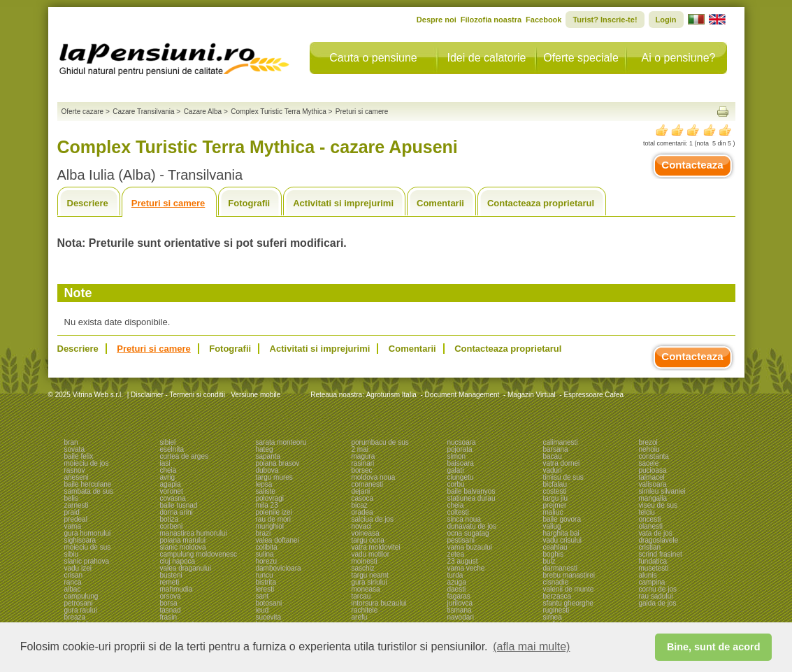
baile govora (562, 519)
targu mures (274, 477)
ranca (73, 582)
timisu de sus (563, 477)
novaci (362, 526)
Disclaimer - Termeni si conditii (178, 395)
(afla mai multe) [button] (531, 646)
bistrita (266, 582)
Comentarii (440, 203)
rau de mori (274, 519)
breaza (75, 617)
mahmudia (177, 589)
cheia (168, 470)
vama (73, 526)
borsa (169, 603)
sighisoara (80, 540)
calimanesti (561, 442)
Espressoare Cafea (593, 395)
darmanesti (560, 568)
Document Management (462, 395)
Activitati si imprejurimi (343, 203)
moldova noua (374, 477)
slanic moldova (183, 547)
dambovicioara (279, 568)
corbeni (172, 526)
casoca (363, 498)
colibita (267, 547)
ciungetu (461, 477)
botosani (269, 603)
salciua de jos (373, 519)
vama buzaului (470, 547)
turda (455, 575)
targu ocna (368, 540)
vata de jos (656, 533)
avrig (168, 477)
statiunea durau (471, 498)
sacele (649, 463)
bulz (549, 561)
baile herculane (88, 484)
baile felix (79, 456)
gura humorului (88, 533)
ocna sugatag (468, 533)
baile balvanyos (471, 491)
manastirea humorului (194, 533)
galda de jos (658, 603)
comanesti (368, 484)
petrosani (79, 603)
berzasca (557, 596)
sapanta (268, 456)
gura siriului (369, 582)
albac (73, 589)
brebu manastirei (569, 575)
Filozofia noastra (491, 20)
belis (72, 498)
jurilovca (460, 603)
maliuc (553, 512)
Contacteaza (692, 165)
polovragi (270, 498)
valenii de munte (569, 589)
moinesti (365, 561)
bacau (553, 456)
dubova (267, 470)
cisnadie (556, 582)
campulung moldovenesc (199, 554)
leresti (265, 589)
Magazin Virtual (532, 395)
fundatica (653, 561)
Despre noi (437, 20)
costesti (555, 491)
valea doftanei (278, 540)
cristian (650, 547)
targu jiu (556, 498)
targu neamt (370, 575)
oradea (362, 512)
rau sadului (656, 596)
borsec (362, 470)
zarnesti (77, 505)
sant (262, 596)
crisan (74, 575)
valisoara (653, 484)
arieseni (77, 477)
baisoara (461, 463)
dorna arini (177, 512)
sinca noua (464, 519)
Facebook (543, 20)
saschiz (363, 568)
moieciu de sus (88, 547)
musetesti (654, 568)
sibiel (168, 442)
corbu (456, 484)
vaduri (553, 470)
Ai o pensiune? (679, 58)
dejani (361, 491)
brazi (264, 533)
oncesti (650, 519)
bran (71, 442)
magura (363, 456)
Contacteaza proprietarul (541, 203)
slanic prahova (87, 561)
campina (652, 582)
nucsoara (462, 442)
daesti (457, 589)
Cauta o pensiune (373, 58)
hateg (265, 449)
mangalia (653, 498)
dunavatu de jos (472, 526)
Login (666, 20)
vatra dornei (562, 463)
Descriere (88, 203)
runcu (265, 575)
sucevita (269, 617)
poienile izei (274, 512)
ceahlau (555, 547)
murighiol (270, 526)
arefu (360, 617)
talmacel (652, 477)
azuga (457, 582)
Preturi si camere (168, 203)
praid (72, 512)
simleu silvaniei (662, 491)
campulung (81, 596)
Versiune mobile (254, 395)
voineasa (366, 533)
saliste (266, 491)
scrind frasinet (661, 554)
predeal (76, 519)
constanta (654, 456)
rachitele (365, 610)
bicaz (360, 505)
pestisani (461, 540)
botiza (170, 519)
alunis (648, 575)
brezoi (648, 442)
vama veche (466, 568)
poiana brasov (278, 463)
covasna (173, 498)
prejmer (555, 505)
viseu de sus (658, 505)
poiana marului (183, 540)
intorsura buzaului (379, 603)
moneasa (366, 589)
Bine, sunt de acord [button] (714, 647)
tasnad (171, 610)
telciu (647, 512)
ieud (262, 610)
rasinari (363, 463)
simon (457, 456)
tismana (460, 610)
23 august (463, 561)
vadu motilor (370, 554)
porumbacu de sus (380, 442)
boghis (553, 554)
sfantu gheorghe (568, 603)
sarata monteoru (281, 442)
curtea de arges (185, 456)
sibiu (72, 554)
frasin (168, 617)
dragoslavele (659, 540)
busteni (171, 575)
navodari (461, 617)
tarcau (361, 596)
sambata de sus (89, 491)
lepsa (264, 484)
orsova (171, 596)
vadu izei (78, 568)
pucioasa (653, 470)
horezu (267, 561)
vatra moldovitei (376, 547)
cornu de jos (658, 589)
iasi (165, 463)
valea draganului (186, 568)
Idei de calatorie (487, 58)
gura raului (81, 610)
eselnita (172, 449)
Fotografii (249, 203)
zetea (456, 554)
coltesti (458, 512)
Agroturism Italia (391, 395)
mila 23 (267, 505)
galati (456, 470)
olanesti (651, 526)
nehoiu (649, 449)
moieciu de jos (87, 463)
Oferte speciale (581, 58)
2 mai (360, 449)
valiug (552, 526)
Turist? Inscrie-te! (605, 20)
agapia (171, 484)
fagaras (459, 596)
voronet (172, 491)
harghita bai (561, 533)
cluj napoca (178, 561)
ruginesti (556, 610)
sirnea (553, 617)
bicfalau (555, 484)
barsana (556, 449)
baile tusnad (179, 505)
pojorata (460, 449)
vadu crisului (563, 540)
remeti (170, 582)
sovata (74, 449)
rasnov (75, 470)
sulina (265, 554)
